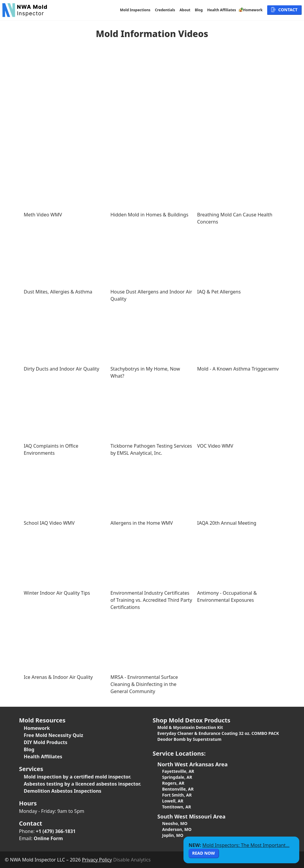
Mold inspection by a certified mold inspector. (77, 777)
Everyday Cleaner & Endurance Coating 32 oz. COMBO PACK (218, 733)
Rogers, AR (173, 783)
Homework (37, 728)
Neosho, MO (175, 823)
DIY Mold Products (46, 742)
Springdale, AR (177, 777)
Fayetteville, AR (178, 771)
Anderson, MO (177, 829)
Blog (199, 10)
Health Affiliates (222, 10)
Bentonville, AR (178, 789)
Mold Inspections (135, 10)
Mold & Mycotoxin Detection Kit (190, 727)
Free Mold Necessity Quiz (53, 735)
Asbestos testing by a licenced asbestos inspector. (82, 784)
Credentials (165, 10)
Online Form (48, 838)
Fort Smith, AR (177, 795)
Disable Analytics (132, 860)
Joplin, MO (173, 835)
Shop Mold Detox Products (191, 720)
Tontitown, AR (176, 807)
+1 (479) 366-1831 (56, 831)
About (185, 10)
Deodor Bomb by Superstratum (189, 739)
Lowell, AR (173, 801)
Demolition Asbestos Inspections (62, 791)
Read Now (203, 853)
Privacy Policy (97, 860)
